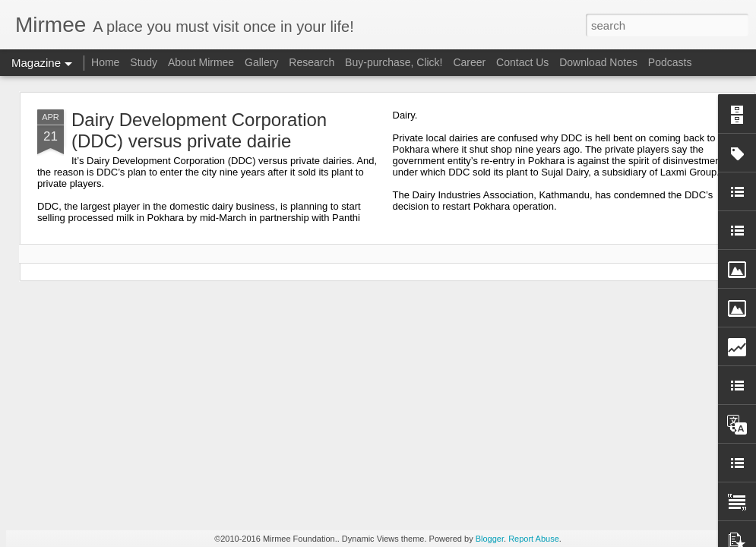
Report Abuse (534, 539)
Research (312, 62)
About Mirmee (201, 62)
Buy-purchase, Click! (394, 62)
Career (469, 62)
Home (105, 62)
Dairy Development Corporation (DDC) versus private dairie (199, 130)
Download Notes (598, 62)
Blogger (490, 539)
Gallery (261, 62)
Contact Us (522, 62)
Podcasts (670, 62)
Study (144, 62)
